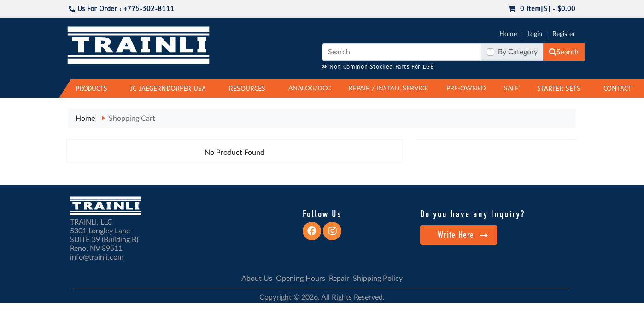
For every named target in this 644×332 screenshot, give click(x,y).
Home (508, 34)
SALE (511, 89)
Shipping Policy (378, 279)
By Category (518, 52)
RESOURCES (247, 89)
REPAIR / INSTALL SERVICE (388, 89)
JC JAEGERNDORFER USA (168, 89)
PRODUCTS (91, 89)
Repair (339, 279)
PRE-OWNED (466, 89)
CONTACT (618, 89)
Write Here (463, 235)
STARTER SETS (559, 89)
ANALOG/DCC (310, 89)
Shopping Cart (132, 119)
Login (535, 34)
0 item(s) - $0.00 (542, 9)
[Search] (402, 52)
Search (564, 52)
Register (564, 34)
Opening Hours (301, 279)
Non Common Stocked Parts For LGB (378, 67)
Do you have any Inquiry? (472, 214)
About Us (257, 279)
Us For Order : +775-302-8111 (121, 9)
